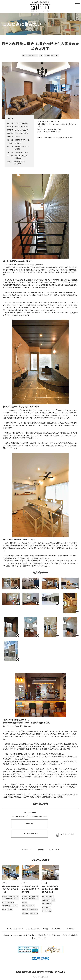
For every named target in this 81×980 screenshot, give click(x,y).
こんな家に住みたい (33, 929)
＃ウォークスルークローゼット (30, 909)
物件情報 (70, 929)
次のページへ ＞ (54, 850)
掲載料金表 (43, 935)
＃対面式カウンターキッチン (10, 906)
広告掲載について (55, 935)
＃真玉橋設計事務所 (48, 896)
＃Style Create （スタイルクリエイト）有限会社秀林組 (10, 897)
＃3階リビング (46, 900)
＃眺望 (53, 900)
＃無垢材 (47, 56)
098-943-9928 (21, 816)
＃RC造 (4, 902)
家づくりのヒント (58, 929)
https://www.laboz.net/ (38, 816)
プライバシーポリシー (40, 938)
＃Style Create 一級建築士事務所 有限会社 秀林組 (30, 897)
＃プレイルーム (34, 913)
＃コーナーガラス (47, 911)
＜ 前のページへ (27, 850)
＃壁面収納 (25, 913)
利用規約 (74, 935)
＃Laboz (25, 56)
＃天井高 (10, 909)
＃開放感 (25, 902)
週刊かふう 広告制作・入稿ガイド (26, 935)
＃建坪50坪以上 (33, 56)
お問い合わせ (8, 935)
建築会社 (46, 929)
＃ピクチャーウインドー (28, 906)
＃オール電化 (55, 56)
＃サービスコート (47, 904)
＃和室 (41, 56)
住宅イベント (19, 929)
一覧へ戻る (40, 850)
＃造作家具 (11, 902)
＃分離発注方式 (46, 907)
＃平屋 (4, 909)
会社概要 (66, 935)
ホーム (9, 929)
